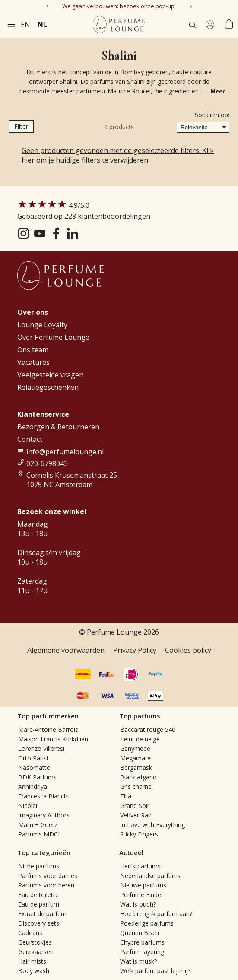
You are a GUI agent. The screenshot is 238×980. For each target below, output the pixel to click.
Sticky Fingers (139, 834)
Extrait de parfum (42, 914)
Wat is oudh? (138, 904)
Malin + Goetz (38, 825)
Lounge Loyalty (42, 325)
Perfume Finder (142, 895)
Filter (21, 126)
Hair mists (32, 961)
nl (42, 25)
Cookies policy (188, 650)
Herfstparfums (140, 866)
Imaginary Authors (44, 815)
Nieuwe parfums (143, 885)
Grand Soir (135, 806)
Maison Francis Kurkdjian (53, 739)
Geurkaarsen (36, 952)
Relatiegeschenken (48, 387)
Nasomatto (34, 768)
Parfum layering (142, 952)
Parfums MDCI (39, 834)
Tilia (126, 796)
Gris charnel (136, 787)
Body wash (34, 971)
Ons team (33, 350)
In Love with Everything (152, 825)
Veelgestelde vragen (50, 375)
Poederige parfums (147, 923)
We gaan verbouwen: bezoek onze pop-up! (119, 6)
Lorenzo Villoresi (41, 749)
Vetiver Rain (136, 815)
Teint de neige (140, 739)
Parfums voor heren (46, 885)
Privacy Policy (135, 650)
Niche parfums (39, 866)
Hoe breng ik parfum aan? (156, 914)
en (25, 25)
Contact (30, 439)
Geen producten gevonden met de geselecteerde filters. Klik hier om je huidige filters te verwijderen (118, 155)
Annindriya (33, 787)
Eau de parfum (39, 904)
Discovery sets (39, 923)
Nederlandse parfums (150, 876)
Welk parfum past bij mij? (155, 971)
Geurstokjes (35, 942)
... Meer (214, 91)
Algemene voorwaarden (66, 650)
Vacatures (33, 362)
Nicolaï (28, 806)
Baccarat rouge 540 (148, 729)
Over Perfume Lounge (53, 337)
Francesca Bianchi (43, 796)
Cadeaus (30, 933)
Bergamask (136, 768)
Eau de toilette (38, 895)
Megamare (135, 758)
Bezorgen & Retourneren (58, 427)
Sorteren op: (212, 115)
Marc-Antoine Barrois (48, 729)
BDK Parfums (37, 777)
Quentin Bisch (140, 933)
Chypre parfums (142, 942)
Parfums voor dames (48, 876)
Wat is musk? (138, 961)
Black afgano (138, 777)
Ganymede (135, 749)
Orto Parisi (33, 758)
